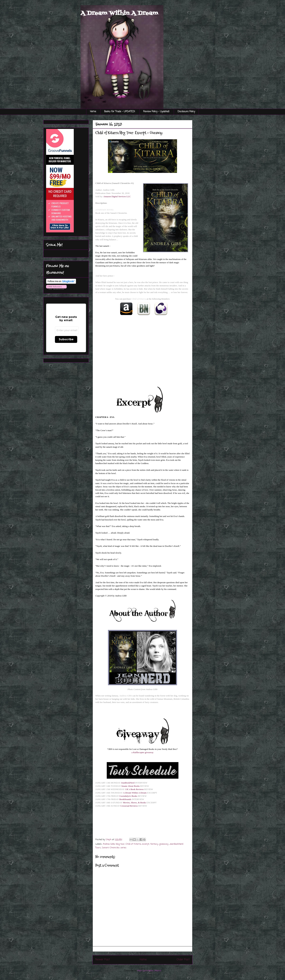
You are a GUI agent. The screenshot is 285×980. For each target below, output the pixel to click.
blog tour (120, 844)
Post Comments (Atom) (149, 971)
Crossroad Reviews (129, 806)
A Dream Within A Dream (119, 13)
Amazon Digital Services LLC (117, 196)
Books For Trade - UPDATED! (120, 112)
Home (93, 112)
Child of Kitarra (133, 844)
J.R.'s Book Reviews (134, 789)
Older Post (183, 960)
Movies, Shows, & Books (134, 803)
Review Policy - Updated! (156, 112)
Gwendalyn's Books (128, 796)
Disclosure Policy (186, 112)
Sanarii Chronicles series (114, 848)
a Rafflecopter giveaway (143, 752)
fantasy (154, 844)
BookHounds (125, 799)
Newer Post (103, 960)
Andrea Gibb (109, 844)
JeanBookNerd (128, 783)
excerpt (146, 844)
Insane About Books (130, 786)
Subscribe (66, 339)
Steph (109, 840)
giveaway (164, 844)
